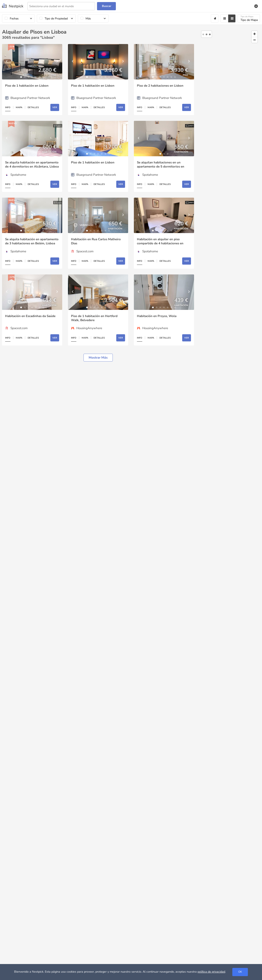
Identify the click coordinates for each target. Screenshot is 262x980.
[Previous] (7, 62)
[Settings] (256, 6)
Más (88, 19)
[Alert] (215, 18)
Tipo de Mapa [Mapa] (249, 19)
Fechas (14, 19)
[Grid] (232, 18)
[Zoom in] (255, 34)
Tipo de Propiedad (56, 19)
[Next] (57, 62)
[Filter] (224, 18)
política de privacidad (211, 972)
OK (240, 972)
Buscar (107, 6)
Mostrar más (98, 358)
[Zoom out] (255, 40)
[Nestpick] (13, 6)
